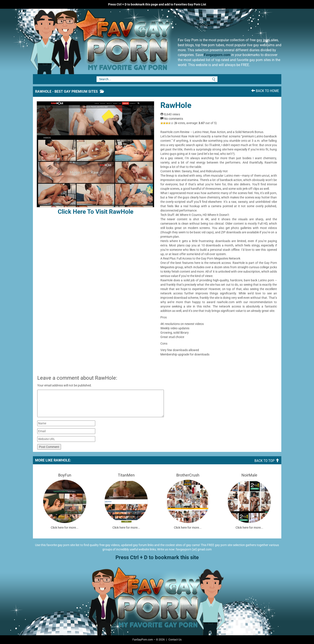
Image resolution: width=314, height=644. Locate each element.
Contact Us (175, 640)
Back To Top (267, 461)
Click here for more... (65, 528)
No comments (174, 119)
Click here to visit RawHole (95, 158)
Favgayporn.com (217, 55)
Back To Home (265, 91)
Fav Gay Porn (136, 41)
